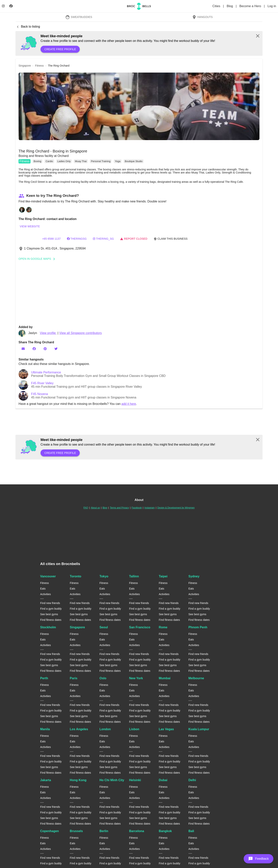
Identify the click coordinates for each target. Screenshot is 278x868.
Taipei (163, 576)
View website (30, 226)
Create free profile (60, 49)
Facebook (137, 508)
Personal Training (101, 161)
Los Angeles (79, 729)
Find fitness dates (51, 620)
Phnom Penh (198, 627)
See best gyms (49, 614)
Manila (45, 729)
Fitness (25, 161)
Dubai (163, 780)
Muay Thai (81, 161)
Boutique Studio (134, 161)
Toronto (76, 576)
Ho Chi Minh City (112, 780)
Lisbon (134, 729)
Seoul (104, 627)
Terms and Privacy (119, 508)
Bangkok (165, 831)
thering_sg (103, 239)
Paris (74, 678)
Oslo (103, 678)
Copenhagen (50, 831)
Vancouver (48, 576)
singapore (25, 66)
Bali (191, 831)
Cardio (49, 161)
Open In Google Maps (38, 259)
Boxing (37, 161)
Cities (217, 6)
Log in (272, 6)
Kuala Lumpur (199, 729)
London (105, 729)
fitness (39, 66)
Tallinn (134, 576)
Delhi (192, 780)
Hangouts (202, 17)
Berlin (104, 831)
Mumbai (164, 678)
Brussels (76, 831)
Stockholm (48, 627)
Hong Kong (78, 780)
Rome (163, 627)
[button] (139, 106)
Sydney (194, 576)
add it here (129, 404)
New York (136, 678)
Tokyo (104, 576)
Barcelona (137, 831)
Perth (44, 678)
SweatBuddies (79, 17)
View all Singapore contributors (81, 333)
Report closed (134, 239)
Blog (230, 6)
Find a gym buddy (51, 609)
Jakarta (46, 780)
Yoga (118, 161)
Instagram (150, 508)
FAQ (86, 508)
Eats (43, 589)
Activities (45, 594)
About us (95, 508)
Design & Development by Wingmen (176, 508)
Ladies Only (64, 161)
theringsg (77, 239)
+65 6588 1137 (51, 239)
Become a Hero (251, 6)
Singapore (77, 627)
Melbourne (196, 678)
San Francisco (140, 627)
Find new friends (50, 603)
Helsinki (135, 780)
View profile (48, 333)
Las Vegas (166, 729)
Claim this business (171, 239)
